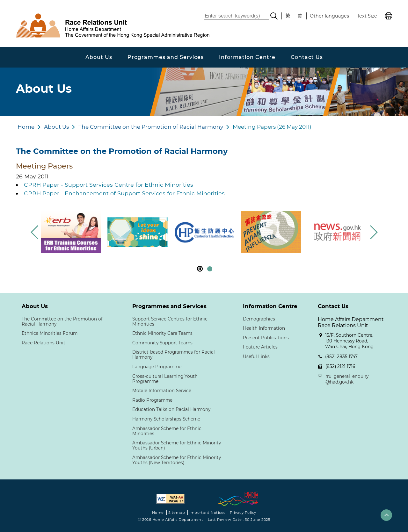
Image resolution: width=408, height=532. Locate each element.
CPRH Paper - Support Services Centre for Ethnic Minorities (109, 185)
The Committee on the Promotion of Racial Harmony (151, 127)
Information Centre (247, 57)
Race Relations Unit (44, 343)
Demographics (259, 319)
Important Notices (207, 513)
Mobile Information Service (162, 391)
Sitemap (177, 513)
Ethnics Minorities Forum (50, 333)
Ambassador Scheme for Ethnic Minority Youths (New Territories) (177, 460)
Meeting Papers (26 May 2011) (272, 127)
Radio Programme (152, 400)
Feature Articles (260, 347)
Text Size (367, 16)
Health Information (264, 328)
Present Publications (266, 338)
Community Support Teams (162, 343)
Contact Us (307, 57)
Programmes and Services (166, 57)
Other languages (329, 16)
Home (26, 127)
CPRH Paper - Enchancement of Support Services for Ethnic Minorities (124, 193)
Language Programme (157, 367)
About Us (99, 57)
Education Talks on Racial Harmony (171, 409)
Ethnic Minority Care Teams (162, 333)
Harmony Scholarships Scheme (166, 419)
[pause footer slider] (200, 269)
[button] (373, 232)
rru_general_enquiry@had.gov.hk (347, 379)
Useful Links (256, 356)
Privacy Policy (243, 513)
